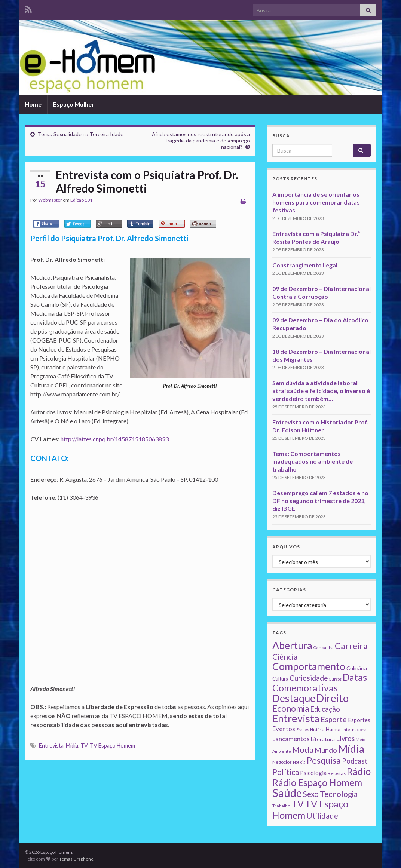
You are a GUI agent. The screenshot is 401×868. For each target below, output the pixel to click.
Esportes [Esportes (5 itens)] (359, 720)
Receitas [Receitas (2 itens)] (337, 773)
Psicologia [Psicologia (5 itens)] (313, 773)
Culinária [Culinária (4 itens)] (357, 668)
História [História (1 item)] (317, 729)
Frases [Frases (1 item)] (303, 729)
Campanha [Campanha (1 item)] (324, 648)
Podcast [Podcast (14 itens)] (355, 761)
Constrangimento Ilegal (305, 265)
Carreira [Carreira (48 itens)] (351, 646)
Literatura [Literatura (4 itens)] (323, 739)
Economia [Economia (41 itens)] (291, 708)
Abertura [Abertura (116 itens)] (292, 645)
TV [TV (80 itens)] (298, 804)
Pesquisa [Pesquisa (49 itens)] (324, 760)
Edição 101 (81, 200)
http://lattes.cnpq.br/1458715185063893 (115, 439)
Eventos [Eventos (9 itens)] (284, 729)
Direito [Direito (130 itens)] (333, 698)
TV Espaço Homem (112, 746)
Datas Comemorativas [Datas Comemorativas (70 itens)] (320, 683)
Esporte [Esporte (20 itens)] (334, 719)
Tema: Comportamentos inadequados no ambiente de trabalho (313, 461)
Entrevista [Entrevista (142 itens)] (296, 718)
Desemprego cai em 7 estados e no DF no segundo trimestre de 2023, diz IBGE (320, 501)
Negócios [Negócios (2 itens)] (282, 762)
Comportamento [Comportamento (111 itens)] (309, 666)
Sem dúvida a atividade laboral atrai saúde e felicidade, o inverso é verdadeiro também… (321, 391)
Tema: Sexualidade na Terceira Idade (81, 134)
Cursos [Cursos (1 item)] (335, 679)
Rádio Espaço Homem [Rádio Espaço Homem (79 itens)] (317, 782)
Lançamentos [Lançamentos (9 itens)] (291, 739)
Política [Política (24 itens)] (286, 772)
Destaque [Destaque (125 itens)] (294, 698)
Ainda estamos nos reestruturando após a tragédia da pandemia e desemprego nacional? (201, 140)
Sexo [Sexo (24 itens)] (311, 794)
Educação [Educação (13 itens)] (325, 709)
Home (33, 104)
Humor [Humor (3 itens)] (333, 729)
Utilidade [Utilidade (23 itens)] (322, 816)
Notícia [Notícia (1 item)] (299, 762)
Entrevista (51, 746)
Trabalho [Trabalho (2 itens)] (281, 806)
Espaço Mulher (74, 104)
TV (84, 746)
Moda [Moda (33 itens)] (303, 750)
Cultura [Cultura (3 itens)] (280, 679)
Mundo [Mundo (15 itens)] (326, 750)
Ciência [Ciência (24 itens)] (285, 657)
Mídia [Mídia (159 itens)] (351, 749)
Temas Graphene (76, 859)
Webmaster (50, 200)
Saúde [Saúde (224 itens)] (287, 793)
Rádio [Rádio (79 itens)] (359, 771)
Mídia (72, 746)
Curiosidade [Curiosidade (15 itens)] (309, 678)
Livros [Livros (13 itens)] (345, 739)
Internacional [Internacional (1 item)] (355, 729)
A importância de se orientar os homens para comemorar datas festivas (316, 202)
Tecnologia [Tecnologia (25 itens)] (339, 794)
